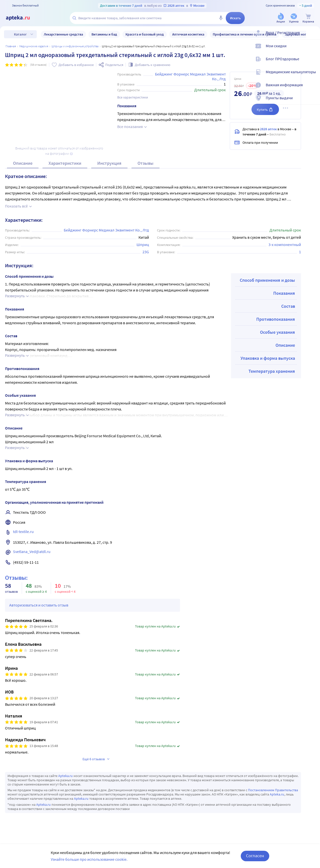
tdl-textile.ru (23, 531)
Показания (284, 293)
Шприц (143, 244)
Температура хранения (272, 371)
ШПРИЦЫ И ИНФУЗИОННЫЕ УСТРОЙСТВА (75, 46)
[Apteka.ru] (22, 18)
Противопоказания (276, 319)
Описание (23, 163)
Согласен (255, 856)
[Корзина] (308, 18)
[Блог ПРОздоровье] (313, 63)
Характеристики (65, 163)
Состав (288, 306)
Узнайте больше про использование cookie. (89, 859)
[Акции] (281, 18)
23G (146, 252)
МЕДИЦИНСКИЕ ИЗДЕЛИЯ (34, 46)
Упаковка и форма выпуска (268, 358)
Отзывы (145, 163)
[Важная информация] (313, 89)
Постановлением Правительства (273, 790)
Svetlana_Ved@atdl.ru (32, 551)
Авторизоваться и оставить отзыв (39, 605)
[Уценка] (294, 18)
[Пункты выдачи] (313, 102)
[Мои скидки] (313, 50)
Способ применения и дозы (267, 280)
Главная (11, 46)
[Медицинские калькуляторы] (313, 76)
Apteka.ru (65, 776)
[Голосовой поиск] (221, 18)
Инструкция (109, 163)
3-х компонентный (285, 244)
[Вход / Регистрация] (313, 37)
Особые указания (277, 332)
